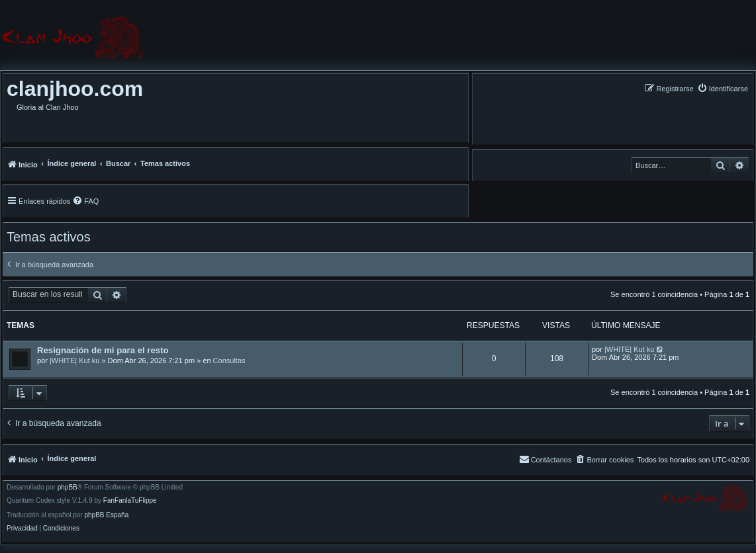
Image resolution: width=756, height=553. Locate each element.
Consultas (229, 361)
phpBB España (106, 515)
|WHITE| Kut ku (74, 361)
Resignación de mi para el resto (103, 350)
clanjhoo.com (75, 89)
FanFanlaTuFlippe (130, 501)
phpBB (68, 488)
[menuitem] (723, 88)
